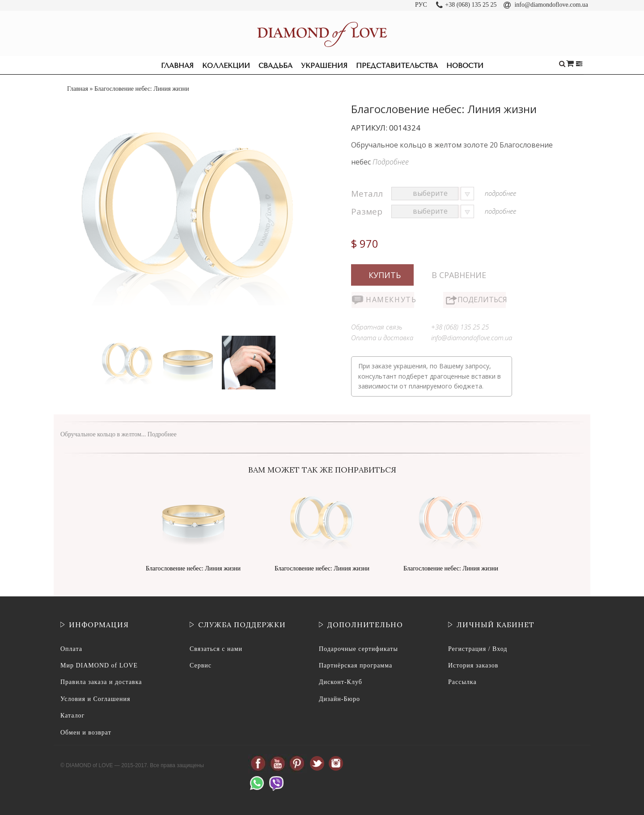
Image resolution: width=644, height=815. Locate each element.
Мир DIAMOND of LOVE (99, 665)
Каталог (72, 716)
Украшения (324, 66)
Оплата (71, 649)
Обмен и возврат (86, 733)
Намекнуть (390, 300)
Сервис (201, 665)
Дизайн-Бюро (339, 699)
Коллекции (226, 66)
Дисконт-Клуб (341, 682)
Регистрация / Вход (478, 649)
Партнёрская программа (356, 665)
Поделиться (482, 300)
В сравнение (459, 275)
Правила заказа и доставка (101, 682)
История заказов (473, 665)
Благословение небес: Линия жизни (193, 568)
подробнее (500, 193)
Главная (177, 66)
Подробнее (391, 162)
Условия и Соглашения (95, 699)
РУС (421, 5)
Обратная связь (377, 327)
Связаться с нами (216, 649)
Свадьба (275, 66)
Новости (465, 66)
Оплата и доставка (382, 338)
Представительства (397, 66)
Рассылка (462, 682)
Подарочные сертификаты (358, 649)
